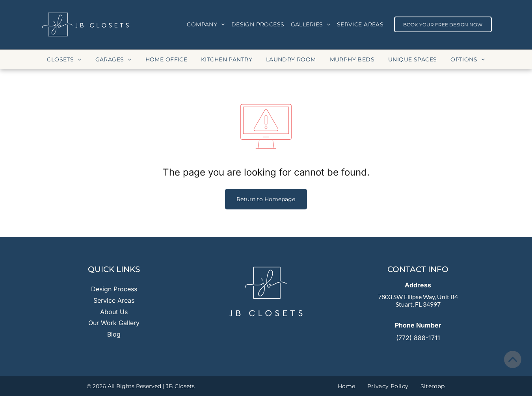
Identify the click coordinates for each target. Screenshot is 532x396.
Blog (114, 334)
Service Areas (114, 300)
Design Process (114, 289)
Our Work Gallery (114, 323)
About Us (114, 312)
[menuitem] (206, 24)
